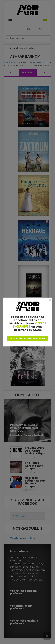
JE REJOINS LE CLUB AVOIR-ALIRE (28, 338)
